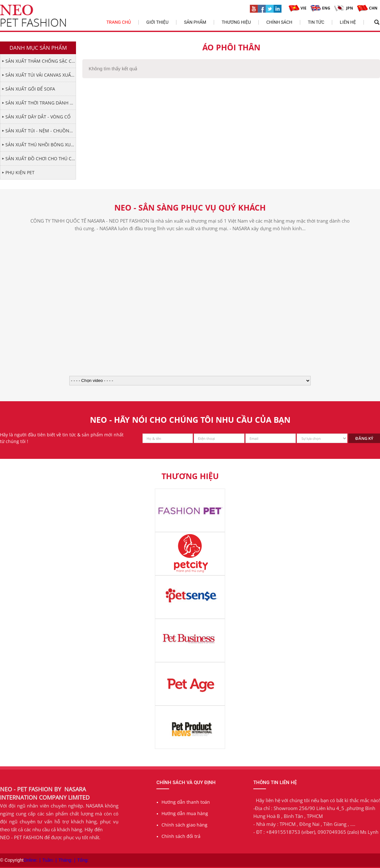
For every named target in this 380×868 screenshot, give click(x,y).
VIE (298, 8)
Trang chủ (119, 22)
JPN (344, 8)
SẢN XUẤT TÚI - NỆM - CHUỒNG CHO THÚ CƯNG (41, 131)
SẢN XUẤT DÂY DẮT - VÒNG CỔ (38, 117)
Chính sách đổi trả (181, 836)
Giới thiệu (157, 22)
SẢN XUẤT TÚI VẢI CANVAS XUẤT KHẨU (41, 75)
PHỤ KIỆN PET (20, 172)
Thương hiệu (236, 22)
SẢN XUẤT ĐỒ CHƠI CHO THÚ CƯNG (41, 158)
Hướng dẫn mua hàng (185, 813)
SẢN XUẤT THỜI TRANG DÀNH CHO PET (41, 103)
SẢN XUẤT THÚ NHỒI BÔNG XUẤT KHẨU (41, 145)
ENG (320, 8)
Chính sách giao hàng (184, 825)
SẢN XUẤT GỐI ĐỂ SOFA (30, 89)
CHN (367, 8)
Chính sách (279, 22)
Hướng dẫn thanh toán (186, 802)
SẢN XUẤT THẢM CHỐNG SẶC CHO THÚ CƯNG (41, 61)
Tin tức (316, 22)
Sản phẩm (195, 22)
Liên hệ (348, 22)
